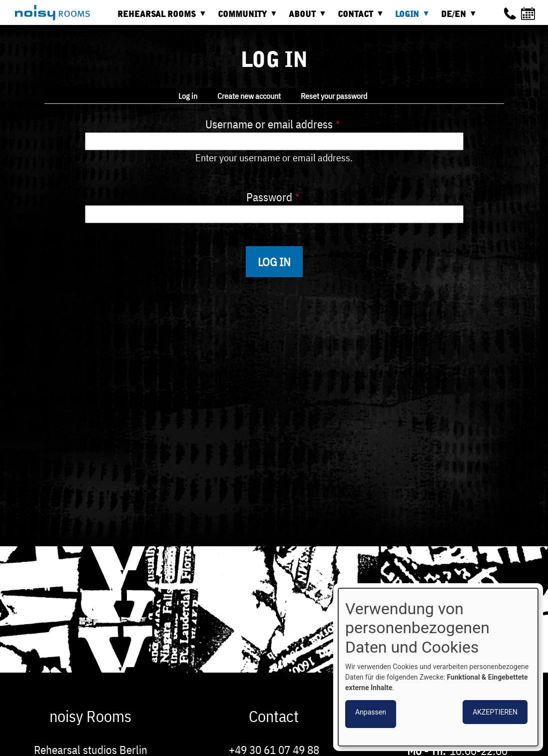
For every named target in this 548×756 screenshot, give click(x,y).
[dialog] (438, 667)
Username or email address (269, 124)
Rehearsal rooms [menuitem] (159, 18)
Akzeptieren (495, 712)
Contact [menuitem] (358, 18)
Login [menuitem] (410, 18)
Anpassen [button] (371, 712)
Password (269, 197)
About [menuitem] (305, 18)
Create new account (249, 96)
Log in (188, 96)
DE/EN (456, 18)
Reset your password (334, 96)
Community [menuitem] (245, 18)
